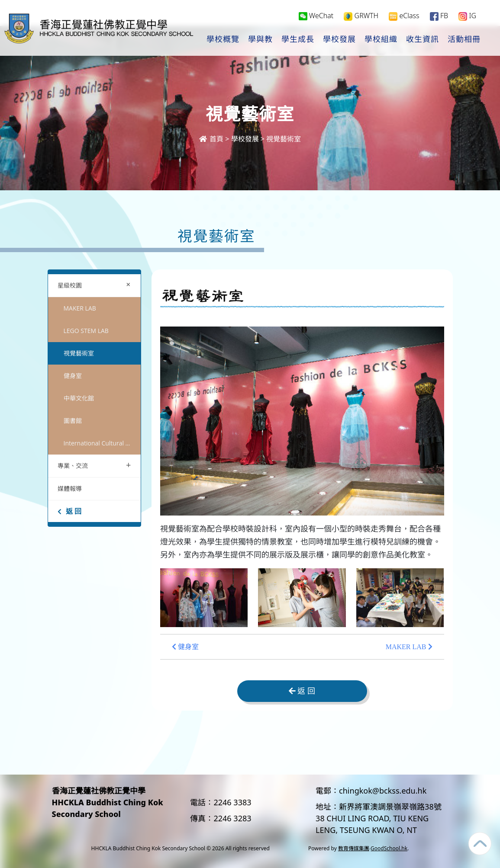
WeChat (316, 16)
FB (439, 16)
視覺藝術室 (79, 353)
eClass (404, 16)
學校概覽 (223, 39)
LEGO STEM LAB (86, 331)
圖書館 (73, 421)
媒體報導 (70, 488)
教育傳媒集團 (354, 848)
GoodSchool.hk (389, 848)
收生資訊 (423, 39)
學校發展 (339, 39)
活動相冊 (464, 39)
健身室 (73, 376)
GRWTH (361, 16)
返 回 (69, 511)
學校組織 (381, 39)
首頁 (211, 139)
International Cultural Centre (102, 443)
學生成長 (298, 39)
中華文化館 (79, 398)
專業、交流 (94, 465)
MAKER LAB (80, 308)
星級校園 (96, 284)
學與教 (260, 39)
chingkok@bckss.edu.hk (383, 791)
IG (467, 16)
